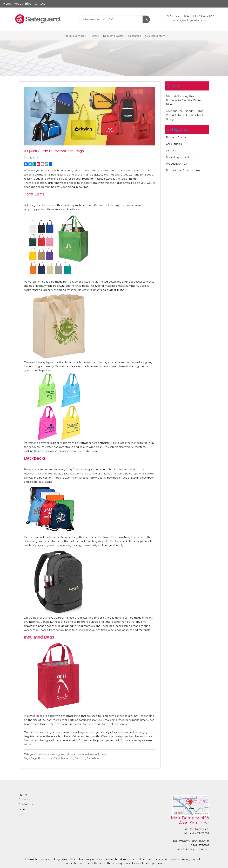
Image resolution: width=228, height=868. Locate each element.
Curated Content (155, 36)
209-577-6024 (177, 16)
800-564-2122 (203, 16)
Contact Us (26, 804)
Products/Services (75, 36)
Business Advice (176, 137)
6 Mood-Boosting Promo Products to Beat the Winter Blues (184, 100)
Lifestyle (41, 754)
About (18, 4)
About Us (25, 800)
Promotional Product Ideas (90, 754)
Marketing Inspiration (60, 754)
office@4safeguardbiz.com (190, 20)
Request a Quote (113, 36)
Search (23, 809)
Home (7, 4)
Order (95, 36)
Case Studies (174, 144)
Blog (28, 4)
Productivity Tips (176, 164)
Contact (39, 4)
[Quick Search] (110, 19)
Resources (135, 36)
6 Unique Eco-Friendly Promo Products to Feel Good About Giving (185, 115)
